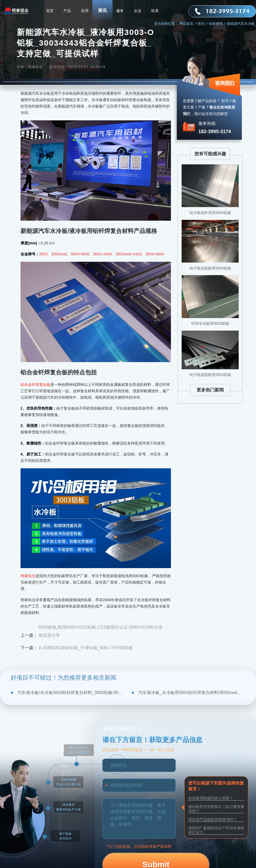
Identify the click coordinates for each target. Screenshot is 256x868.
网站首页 (188, 24)
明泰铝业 (28, 576)
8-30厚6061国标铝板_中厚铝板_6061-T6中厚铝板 (86, 648)
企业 (138, 11)
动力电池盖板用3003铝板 (210, 268)
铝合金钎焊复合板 (35, 385)
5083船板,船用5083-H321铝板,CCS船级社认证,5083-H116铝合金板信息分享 (101, 631)
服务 (120, 11)
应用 (85, 11)
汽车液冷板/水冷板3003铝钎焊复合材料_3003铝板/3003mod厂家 (71, 693)
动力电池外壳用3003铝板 (210, 213)
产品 (67, 11)
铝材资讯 (217, 24)
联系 (155, 11)
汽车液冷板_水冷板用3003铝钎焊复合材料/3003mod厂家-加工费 (192, 693)
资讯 (102, 11)
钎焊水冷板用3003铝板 (210, 323)
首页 (50, 11)
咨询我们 (225, 83)
